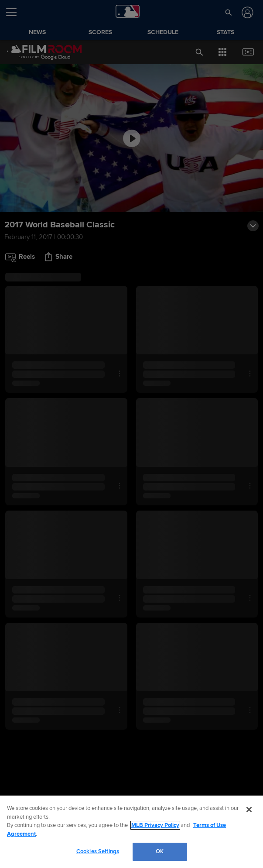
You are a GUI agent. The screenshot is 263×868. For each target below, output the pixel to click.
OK (160, 851)
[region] (131, 832)
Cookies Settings (98, 851)
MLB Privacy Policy (155, 825)
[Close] (249, 810)
